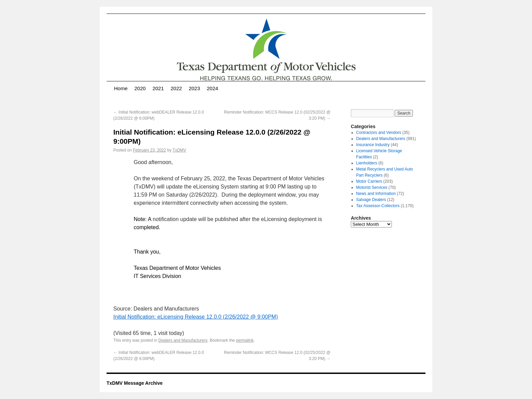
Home (121, 88)
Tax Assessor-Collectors (378, 206)
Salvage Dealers (371, 200)
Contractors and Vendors (379, 133)
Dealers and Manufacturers (183, 340)
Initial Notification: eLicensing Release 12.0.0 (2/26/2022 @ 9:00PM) (196, 317)
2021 (158, 88)
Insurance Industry (373, 145)
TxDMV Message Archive (135, 383)
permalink (245, 340)
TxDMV (179, 150)
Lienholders (367, 163)
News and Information (376, 194)
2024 (213, 88)
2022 (176, 88)
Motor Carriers (369, 181)
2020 (140, 88)
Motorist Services (372, 187)
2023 (194, 88)
